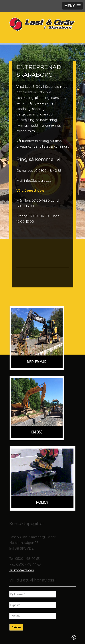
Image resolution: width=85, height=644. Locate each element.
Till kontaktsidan (22, 570)
